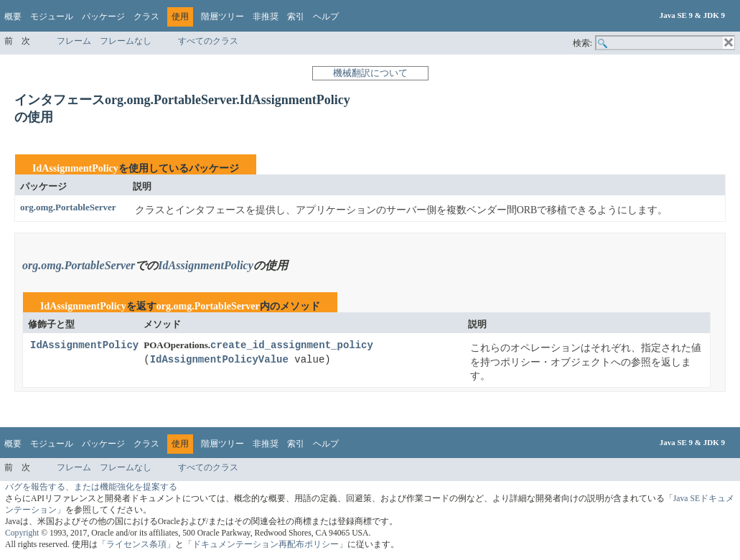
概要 (13, 17)
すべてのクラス (208, 41)
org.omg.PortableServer (68, 207)
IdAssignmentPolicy (75, 168)
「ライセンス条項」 (136, 545)
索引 (296, 17)
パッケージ (103, 17)
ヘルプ (326, 17)
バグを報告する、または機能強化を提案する (91, 487)
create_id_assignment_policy (292, 346)
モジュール (52, 17)
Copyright (22, 533)
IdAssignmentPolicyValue (219, 360)
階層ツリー (223, 17)
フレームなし (126, 41)
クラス (146, 17)
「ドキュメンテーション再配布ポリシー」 (266, 545)
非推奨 (266, 17)
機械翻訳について (370, 73)
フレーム (74, 41)
